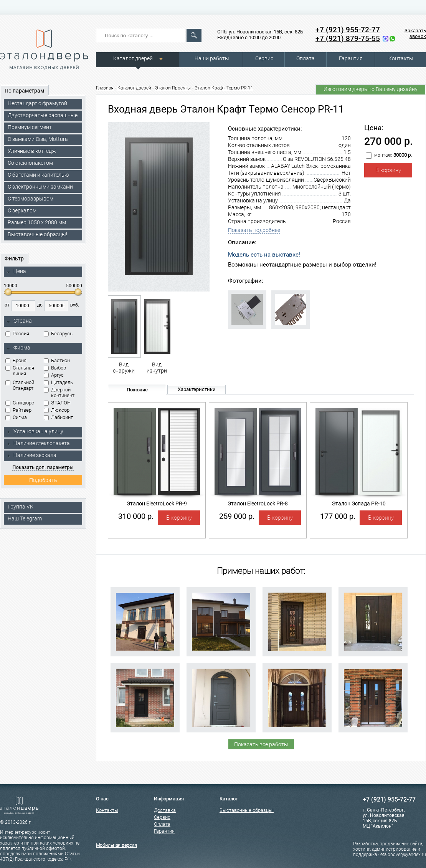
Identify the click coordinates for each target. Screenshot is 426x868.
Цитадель (58, 382)
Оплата (305, 58)
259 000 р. (237, 516)
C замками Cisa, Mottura (38, 139)
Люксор (57, 410)
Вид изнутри (157, 335)
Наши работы (212, 58)
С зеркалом (22, 210)
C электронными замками (40, 187)
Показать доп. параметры (43, 467)
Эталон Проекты (173, 88)
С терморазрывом (31, 199)
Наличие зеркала (31, 455)
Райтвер (18, 410)
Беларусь (58, 334)
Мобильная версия (116, 845)
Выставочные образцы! (37, 234)
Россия (17, 334)
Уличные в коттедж (32, 151)
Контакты (401, 58)
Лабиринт (58, 417)
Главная (105, 88)
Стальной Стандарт (20, 385)
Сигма (16, 417)
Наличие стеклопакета (38, 443)
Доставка (165, 810)
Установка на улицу (35, 431)
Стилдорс (20, 403)
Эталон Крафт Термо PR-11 (224, 88)
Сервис (264, 58)
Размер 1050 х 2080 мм (37, 222)
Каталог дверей (133, 58)
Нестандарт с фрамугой (37, 103)
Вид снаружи (124, 335)
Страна (19, 321)
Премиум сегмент (30, 127)
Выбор (55, 368)
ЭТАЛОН (57, 403)
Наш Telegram (25, 518)
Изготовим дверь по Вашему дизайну (371, 89)
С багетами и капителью (38, 175)
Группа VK (21, 507)
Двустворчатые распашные (43, 115)
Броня (16, 360)
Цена (16, 272)
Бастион (57, 360)
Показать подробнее (254, 230)
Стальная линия (20, 371)
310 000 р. (136, 516)
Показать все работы (261, 744)
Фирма (18, 348)
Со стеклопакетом (30, 163)
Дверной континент (59, 393)
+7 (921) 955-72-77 (348, 30)
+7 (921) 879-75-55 (348, 39)
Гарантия (351, 58)
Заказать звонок (415, 33)
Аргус (54, 375)
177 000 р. (338, 516)
